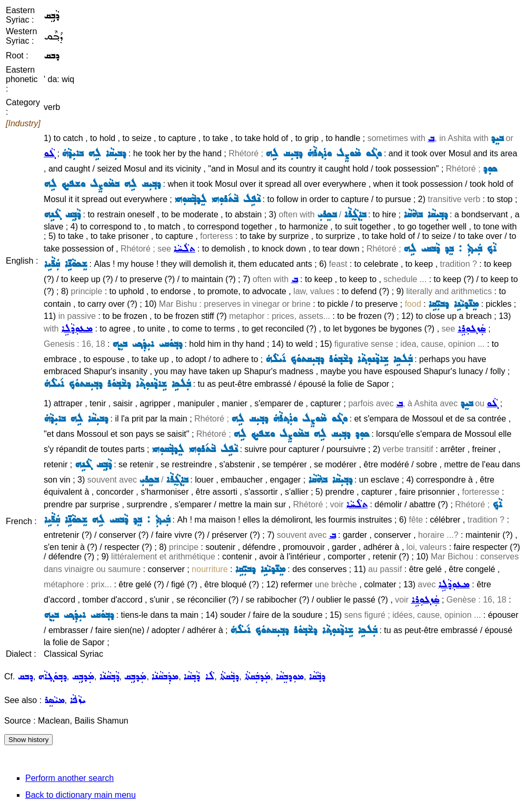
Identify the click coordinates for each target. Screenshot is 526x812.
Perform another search (70, 778)
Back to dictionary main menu (81, 795)
